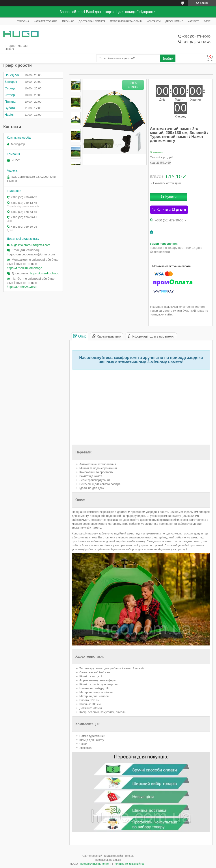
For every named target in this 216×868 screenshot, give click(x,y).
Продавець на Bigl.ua (108, 860)
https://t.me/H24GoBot (22, 287)
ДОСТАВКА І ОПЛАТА (92, 21)
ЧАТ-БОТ (193, 21)
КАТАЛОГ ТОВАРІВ (46, 21)
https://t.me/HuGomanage (24, 268)
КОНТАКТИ (154, 21)
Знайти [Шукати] (168, 58)
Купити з (171, 210)
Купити (171, 197)
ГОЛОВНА (23, 21)
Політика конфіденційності (130, 864)
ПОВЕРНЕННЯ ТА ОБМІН (126, 21)
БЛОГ (207, 21)
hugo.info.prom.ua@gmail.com (31, 245)
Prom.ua (129, 856)
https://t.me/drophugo (45, 273)
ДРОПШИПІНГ (174, 21)
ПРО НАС (68, 21)
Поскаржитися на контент (96, 864)
